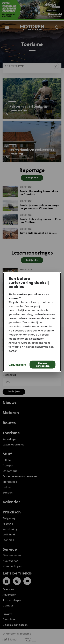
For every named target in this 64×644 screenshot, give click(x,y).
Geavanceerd (17, 365)
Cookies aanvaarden (43, 364)
